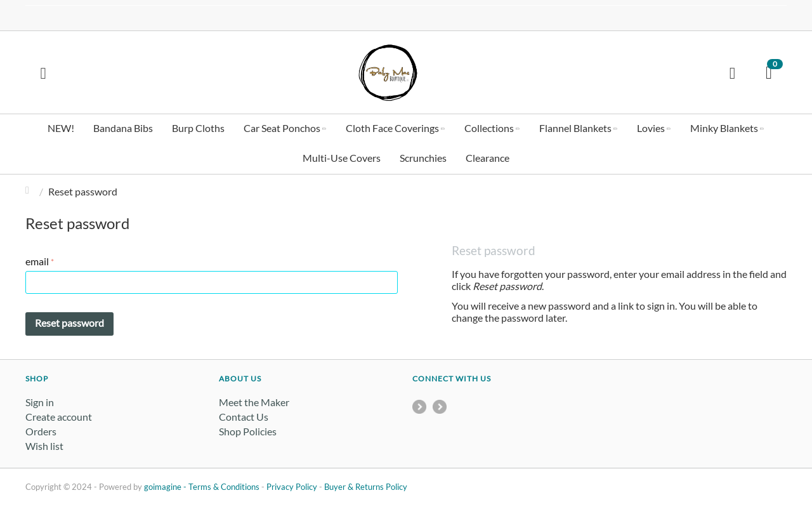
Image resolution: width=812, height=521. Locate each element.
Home (30, 191)
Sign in (40, 402)
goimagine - (166, 487)
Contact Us (244, 417)
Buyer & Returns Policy (366, 487)
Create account (59, 417)
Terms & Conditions (224, 487)
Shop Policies (248, 431)
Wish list (44, 446)
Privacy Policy (292, 487)
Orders (41, 431)
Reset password (69, 323)
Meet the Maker (254, 402)
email (37, 261)
